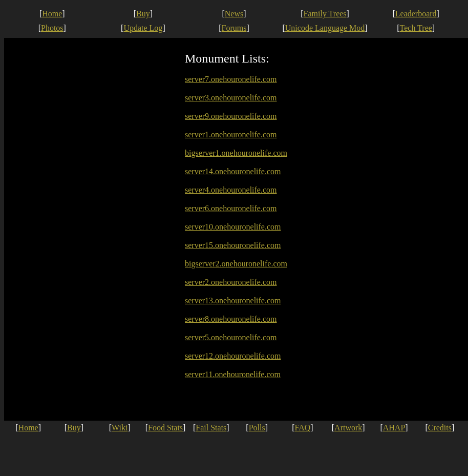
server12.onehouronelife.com (233, 356)
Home (52, 14)
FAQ (303, 428)
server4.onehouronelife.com (231, 190)
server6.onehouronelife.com (231, 208)
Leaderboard (416, 14)
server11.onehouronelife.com (233, 374)
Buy (143, 14)
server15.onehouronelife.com (233, 245)
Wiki (120, 428)
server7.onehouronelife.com (231, 79)
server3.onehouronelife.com (231, 98)
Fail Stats (211, 428)
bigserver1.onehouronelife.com (236, 153)
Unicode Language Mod (325, 28)
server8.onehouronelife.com (231, 319)
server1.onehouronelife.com (231, 134)
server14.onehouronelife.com (233, 171)
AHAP (394, 428)
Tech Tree (416, 28)
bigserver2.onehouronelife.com (236, 264)
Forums (234, 28)
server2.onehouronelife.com (231, 282)
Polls (257, 428)
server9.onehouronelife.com (231, 116)
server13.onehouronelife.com (233, 301)
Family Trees (325, 14)
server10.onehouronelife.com (233, 227)
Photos (52, 28)
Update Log (143, 28)
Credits (440, 428)
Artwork (348, 428)
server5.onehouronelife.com (231, 337)
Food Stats (165, 428)
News (234, 14)
